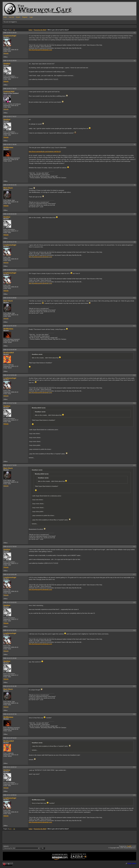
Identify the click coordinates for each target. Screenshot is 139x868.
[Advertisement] (49, 26)
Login (31, 17)
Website (6, 53)
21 (14, 30)
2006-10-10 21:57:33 (10, 714)
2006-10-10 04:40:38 (10, 350)
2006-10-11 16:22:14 (10, 767)
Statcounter (132, 863)
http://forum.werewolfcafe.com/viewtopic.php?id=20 (45, 151)
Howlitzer (7, 64)
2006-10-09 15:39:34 (10, 33)
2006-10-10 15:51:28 (10, 375)
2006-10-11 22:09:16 (10, 795)
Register (25, 17)
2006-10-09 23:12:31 (10, 270)
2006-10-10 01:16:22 (10, 326)
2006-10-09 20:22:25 (10, 185)
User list (11, 17)
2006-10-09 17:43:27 (10, 116)
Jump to (24, 847)
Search (18, 17)
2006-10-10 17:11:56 (10, 403)
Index (5, 17)
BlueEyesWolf (9, 353)
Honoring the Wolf (40, 30)
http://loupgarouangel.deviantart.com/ (40, 50)
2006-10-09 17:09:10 (10, 89)
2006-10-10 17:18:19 (10, 546)
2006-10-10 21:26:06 (10, 658)
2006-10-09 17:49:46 (10, 144)
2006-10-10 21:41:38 (10, 686)
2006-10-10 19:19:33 (10, 602)
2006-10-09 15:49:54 (10, 61)
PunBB (129, 846)
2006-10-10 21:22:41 (10, 630)
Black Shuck (8, 188)
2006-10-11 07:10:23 (10, 738)
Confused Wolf (9, 92)
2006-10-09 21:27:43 (10, 242)
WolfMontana (8, 147)
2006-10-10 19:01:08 (10, 574)
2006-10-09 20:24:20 (10, 214)
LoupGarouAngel (10, 36)
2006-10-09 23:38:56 (10, 298)
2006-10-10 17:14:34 (10, 465)
